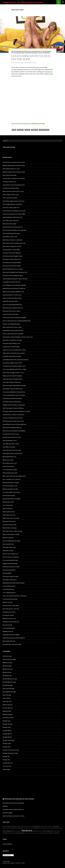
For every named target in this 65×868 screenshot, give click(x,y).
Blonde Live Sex (7, 672)
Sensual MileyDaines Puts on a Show (13, 269)
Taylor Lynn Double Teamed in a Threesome (15, 596)
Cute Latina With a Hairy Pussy (11, 492)
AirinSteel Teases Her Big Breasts (12, 402)
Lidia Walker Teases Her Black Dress (13, 389)
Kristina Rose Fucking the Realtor (12, 263)
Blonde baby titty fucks (9, 641)
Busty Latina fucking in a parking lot (13, 240)
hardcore (35, 130)
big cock (5, 826)
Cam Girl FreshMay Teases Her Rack (13, 418)
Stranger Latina (7, 743)
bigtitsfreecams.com (7, 828)
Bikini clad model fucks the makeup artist (14, 476)
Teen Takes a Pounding (9, 447)
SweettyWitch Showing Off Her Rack (13, 330)
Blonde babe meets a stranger (11, 483)
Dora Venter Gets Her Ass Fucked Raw (13, 803)
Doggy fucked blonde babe (10, 563)
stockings (26, 826)
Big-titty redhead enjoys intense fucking (14, 165)
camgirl (61, 828)
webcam (37, 828)
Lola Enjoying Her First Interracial (12, 295)
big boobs (20, 130)
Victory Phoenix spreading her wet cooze (14, 211)
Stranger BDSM (7, 731)
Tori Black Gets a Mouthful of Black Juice (14, 366)
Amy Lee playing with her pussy (11, 233)
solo (40, 828)
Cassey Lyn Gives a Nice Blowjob (12, 253)
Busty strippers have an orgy (11, 195)
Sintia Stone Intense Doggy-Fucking (12, 256)
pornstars (56, 828)
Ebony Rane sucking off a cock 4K (12, 246)
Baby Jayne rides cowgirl (10, 224)
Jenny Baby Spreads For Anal (11, 444)
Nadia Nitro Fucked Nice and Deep (12, 340)
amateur (47, 833)
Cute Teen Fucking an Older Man (12, 382)
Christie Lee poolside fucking (11, 188)
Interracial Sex (7, 698)
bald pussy (51, 833)
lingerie (9, 826)
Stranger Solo (6, 760)
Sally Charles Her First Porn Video (12, 327)
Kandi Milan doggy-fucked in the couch (14, 201)
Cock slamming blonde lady (10, 560)
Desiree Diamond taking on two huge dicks (15, 230)
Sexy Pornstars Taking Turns (10, 554)
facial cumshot (20, 826)
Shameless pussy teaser (9, 612)
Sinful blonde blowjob (9, 495)
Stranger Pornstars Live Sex (33, 53)
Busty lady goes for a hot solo (11, 609)
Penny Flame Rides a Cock (10, 486)
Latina (52, 828)
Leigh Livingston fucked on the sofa (31, 57)
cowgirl (55, 831)
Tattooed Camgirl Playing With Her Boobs (14, 385)
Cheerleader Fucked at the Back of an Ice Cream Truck (18, 337)
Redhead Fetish (7, 711)
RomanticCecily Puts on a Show (11, 311)
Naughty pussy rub (8, 631)
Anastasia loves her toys (9, 182)
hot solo (43, 833)
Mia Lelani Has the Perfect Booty (12, 266)
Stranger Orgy (7, 747)
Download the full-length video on (28, 123)
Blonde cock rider (8, 602)
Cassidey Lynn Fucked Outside (11, 347)
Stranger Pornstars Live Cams (11, 750)
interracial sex (24, 828)
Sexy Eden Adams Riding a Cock (11, 343)
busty (13, 828)
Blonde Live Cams (8, 669)
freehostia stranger (6, 861)
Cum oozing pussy (8, 505)
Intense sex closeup (8, 550)
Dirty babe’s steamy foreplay (11, 576)
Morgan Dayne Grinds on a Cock (12, 437)
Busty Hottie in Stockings (10, 528)
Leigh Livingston (44, 130)
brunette (57, 826)
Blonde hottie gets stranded (10, 489)
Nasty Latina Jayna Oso (9, 515)
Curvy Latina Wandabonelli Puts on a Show (15, 369)
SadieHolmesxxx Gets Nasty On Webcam (14, 288)
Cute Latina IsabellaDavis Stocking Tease (14, 392)
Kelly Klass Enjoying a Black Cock (12, 259)
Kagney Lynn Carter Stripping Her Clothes (14, 350)
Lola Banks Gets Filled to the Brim (12, 356)
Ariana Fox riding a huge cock (11, 207)
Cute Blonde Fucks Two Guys (11, 434)
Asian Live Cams (7, 656)
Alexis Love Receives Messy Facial (12, 298)
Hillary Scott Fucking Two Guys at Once (14, 353)
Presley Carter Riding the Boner (12, 324)
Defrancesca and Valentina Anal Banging (14, 431)
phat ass (38, 833)
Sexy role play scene (8, 544)
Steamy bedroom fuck (9, 512)
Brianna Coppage (7, 813)
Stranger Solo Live (8, 763)
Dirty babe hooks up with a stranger (13, 531)
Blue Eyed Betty (7, 573)
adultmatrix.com (12, 833)
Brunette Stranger (8, 685)
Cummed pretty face (8, 589)
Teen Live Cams (7, 766)
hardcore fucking (30, 828)
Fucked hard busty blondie (10, 599)
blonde (37, 67)
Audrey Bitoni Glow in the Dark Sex (12, 453)
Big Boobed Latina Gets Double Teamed (14, 583)
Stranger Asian (7, 727)
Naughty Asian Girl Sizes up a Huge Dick (14, 405)
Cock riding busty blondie (10, 470)
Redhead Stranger (8, 714)
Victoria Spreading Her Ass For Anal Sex (14, 395)
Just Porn (23, 863)
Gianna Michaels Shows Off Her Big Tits (14, 638)
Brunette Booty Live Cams (10, 679)
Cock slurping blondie (9, 628)
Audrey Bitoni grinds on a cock (11, 169)
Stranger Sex (46, 53)
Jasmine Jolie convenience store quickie (14, 162)
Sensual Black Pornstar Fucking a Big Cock (14, 424)
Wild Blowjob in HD (8, 502)
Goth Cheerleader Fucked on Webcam (13, 408)
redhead (44, 831)
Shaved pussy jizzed (8, 460)
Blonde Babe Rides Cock (9, 457)
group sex (34, 833)
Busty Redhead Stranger (9, 692)
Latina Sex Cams (7, 701)
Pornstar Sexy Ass (37, 51)
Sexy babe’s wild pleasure (10, 580)
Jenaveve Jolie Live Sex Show (11, 314)
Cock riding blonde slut (9, 593)
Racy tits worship (7, 625)
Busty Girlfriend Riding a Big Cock (12, 428)
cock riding (6, 831)
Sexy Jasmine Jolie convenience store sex (14, 243)
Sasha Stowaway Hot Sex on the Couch (13, 421)
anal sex (58, 831)
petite (39, 826)
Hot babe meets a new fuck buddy (12, 644)
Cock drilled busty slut (9, 586)
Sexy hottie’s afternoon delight (11, 635)
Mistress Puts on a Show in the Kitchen (13, 415)
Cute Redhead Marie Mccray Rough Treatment (16, 360)
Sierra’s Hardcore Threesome (11, 557)
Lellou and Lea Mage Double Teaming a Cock (15, 272)
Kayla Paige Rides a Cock (10, 440)
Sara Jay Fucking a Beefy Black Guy (12, 305)
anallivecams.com (44, 826)
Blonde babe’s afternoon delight (11, 499)
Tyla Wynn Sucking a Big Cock (11, 622)
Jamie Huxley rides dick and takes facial (14, 185)
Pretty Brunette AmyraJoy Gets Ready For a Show (16, 411)
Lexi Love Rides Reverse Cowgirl (12, 541)
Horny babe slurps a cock (10, 463)
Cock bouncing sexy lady (9, 525)
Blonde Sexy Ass (27, 51)
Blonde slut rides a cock (9, 618)
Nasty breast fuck (8, 508)
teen (19, 828)
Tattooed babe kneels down (10, 473)
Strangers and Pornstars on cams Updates (19, 799)
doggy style (50, 831)
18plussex (13, 863)
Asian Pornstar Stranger (9, 659)
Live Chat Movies (7, 844)
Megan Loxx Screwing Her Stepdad (12, 376)
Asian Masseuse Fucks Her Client (12, 450)
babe (14, 130)
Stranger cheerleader (9, 740)
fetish (20, 831)
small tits (5, 833)
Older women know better (10, 198)
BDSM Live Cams (7, 663)
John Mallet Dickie (31, 63)
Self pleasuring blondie (9, 570)
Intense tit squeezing (8, 466)
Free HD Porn (18, 863)
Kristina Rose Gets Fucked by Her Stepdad (14, 318)
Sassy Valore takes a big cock (11, 220)
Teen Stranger (6, 769)
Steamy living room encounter (11, 518)
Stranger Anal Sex (8, 724)
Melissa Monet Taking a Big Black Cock (13, 292)
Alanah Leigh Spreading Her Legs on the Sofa (15, 279)
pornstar (35, 831)
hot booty (57, 833)
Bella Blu (5, 806)
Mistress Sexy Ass (8, 705)
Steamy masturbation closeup (11, 534)
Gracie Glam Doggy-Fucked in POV (12, 363)
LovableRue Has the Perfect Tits (12, 282)
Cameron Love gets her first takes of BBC (14, 214)
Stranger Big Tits (7, 734)
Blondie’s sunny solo (8, 538)
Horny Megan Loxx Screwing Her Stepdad (14, 285)
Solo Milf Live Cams (8, 718)
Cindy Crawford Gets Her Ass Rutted (13, 334)
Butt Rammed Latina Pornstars (11, 567)
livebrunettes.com (28, 833)
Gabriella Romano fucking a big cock (13, 227)
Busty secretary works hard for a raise (13, 191)
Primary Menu (63, 2)
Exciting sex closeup (8, 615)
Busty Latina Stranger (9, 688)
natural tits (30, 826)
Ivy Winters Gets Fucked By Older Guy (13, 809)
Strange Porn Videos (6, 863)
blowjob (35, 826)
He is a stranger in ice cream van (12, 479)
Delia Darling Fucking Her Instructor (13, 308)
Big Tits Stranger (16, 51)
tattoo (16, 828)
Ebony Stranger (7, 695)
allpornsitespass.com (46, 828)
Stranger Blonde (19, 53)
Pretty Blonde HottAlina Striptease (12, 398)
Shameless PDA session (9, 521)
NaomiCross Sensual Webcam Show (13, 275)
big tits (22, 833)
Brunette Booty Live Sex (9, 682)
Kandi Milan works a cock (10, 237)
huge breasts (51, 826)
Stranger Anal (6, 721)
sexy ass (40, 831)
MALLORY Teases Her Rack (10, 301)
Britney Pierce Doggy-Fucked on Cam (13, 373)
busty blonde (14, 826)
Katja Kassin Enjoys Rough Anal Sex (13, 379)
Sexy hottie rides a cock (9, 547)
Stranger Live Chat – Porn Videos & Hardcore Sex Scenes (23, 2)
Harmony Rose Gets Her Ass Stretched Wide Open (17, 321)
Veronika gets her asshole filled (11, 250)
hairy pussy (16, 831)
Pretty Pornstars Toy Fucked (11, 605)
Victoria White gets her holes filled (12, 204)
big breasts (49, 72)
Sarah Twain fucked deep (10, 175)
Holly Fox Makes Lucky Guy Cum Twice (14, 816)
